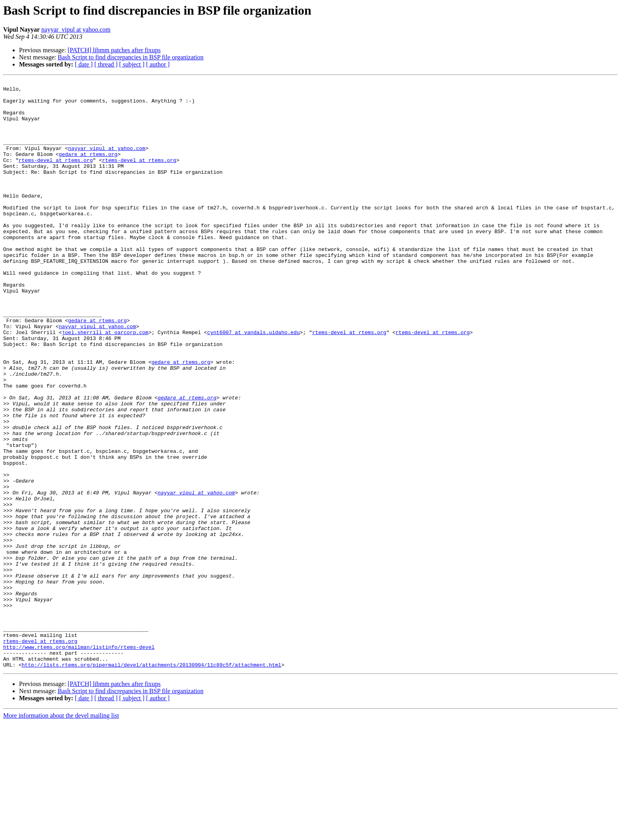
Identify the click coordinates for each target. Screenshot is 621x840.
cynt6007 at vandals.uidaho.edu (253, 383)
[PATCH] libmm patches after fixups (114, 50)
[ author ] (158, 64)
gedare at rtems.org (88, 169)
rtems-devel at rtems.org (56, 177)
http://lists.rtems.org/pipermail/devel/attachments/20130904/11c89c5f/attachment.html (151, 782)
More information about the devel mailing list (61, 833)
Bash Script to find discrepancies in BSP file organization (131, 57)
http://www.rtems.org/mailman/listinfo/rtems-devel (79, 761)
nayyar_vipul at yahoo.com (76, 29)
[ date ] (84, 64)
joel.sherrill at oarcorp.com (105, 383)
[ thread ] (106, 64)
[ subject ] (132, 64)
